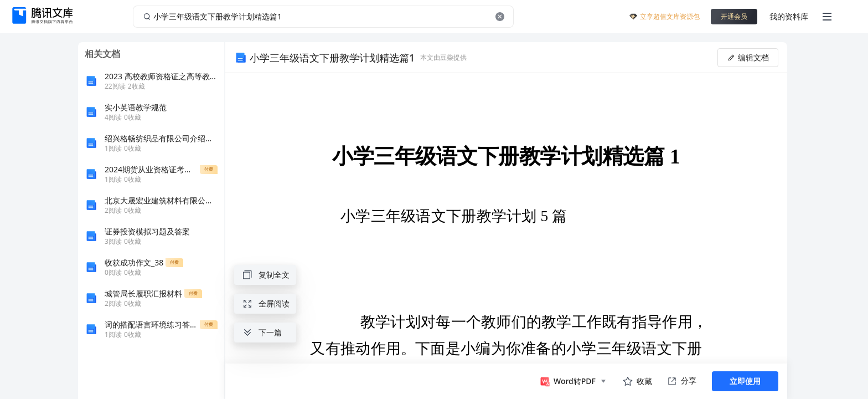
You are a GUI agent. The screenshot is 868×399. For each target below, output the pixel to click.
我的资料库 (789, 16)
